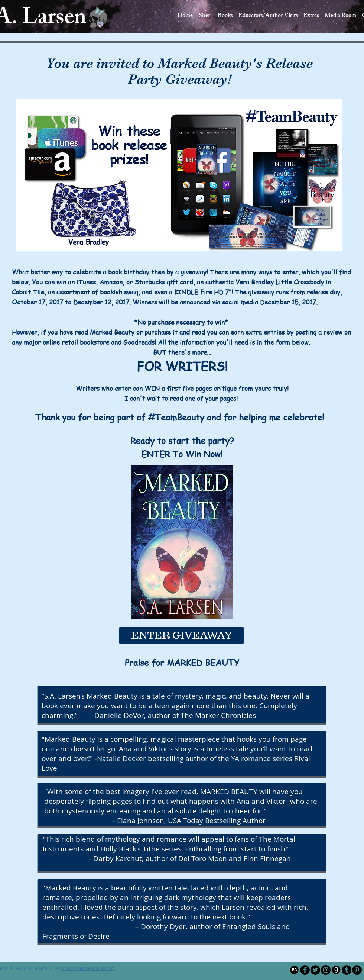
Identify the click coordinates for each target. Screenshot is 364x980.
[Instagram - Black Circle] (326, 970)
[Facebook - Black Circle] (305, 970)
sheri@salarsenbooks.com (88, 968)
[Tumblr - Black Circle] (347, 970)
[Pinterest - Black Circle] (357, 970)
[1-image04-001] (336, 970)
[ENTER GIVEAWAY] (181, 635)
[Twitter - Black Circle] (315, 970)
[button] (268, 16)
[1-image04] (295, 970)
